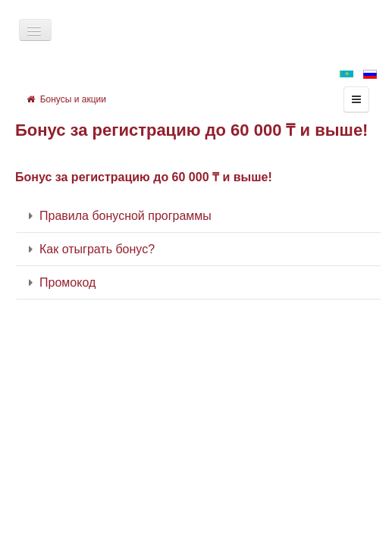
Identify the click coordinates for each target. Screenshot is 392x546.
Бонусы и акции (66, 99)
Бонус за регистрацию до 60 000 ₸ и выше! (191, 130)
